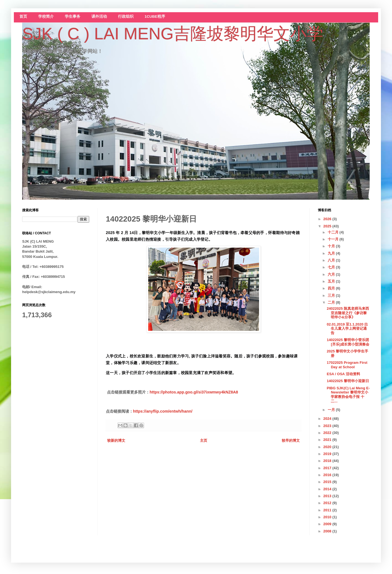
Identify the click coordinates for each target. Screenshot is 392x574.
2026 (328, 219)
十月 (332, 246)
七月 (332, 267)
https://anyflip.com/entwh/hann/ (163, 411)
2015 (328, 482)
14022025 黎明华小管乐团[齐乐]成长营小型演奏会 (348, 342)
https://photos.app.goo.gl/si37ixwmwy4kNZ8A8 (194, 392)
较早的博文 (291, 440)
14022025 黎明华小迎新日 (348, 381)
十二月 (334, 232)
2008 (328, 531)
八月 (332, 260)
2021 (328, 440)
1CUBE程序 (155, 16)
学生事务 (73, 16)
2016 (328, 475)
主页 (204, 440)
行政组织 (126, 16)
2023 (328, 426)
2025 (328, 226)
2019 (328, 454)
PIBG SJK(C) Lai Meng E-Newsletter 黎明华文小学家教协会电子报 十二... (348, 395)
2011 (328, 510)
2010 (328, 517)
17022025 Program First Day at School (347, 365)
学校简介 (46, 16)
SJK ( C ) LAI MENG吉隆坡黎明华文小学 (173, 34)
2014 (328, 489)
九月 (332, 253)
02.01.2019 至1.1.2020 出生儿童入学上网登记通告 (347, 329)
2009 (328, 524)
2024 (328, 419)
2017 (328, 468)
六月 (332, 274)
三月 (332, 295)
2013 (328, 496)
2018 (328, 461)
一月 (332, 410)
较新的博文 (116, 440)
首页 (23, 16)
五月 (332, 281)
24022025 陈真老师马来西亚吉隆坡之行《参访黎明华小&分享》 (348, 313)
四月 (332, 288)
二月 (332, 302)
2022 (328, 433)
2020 (328, 447)
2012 (328, 503)
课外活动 (99, 16)
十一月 (334, 239)
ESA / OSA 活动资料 (343, 374)
